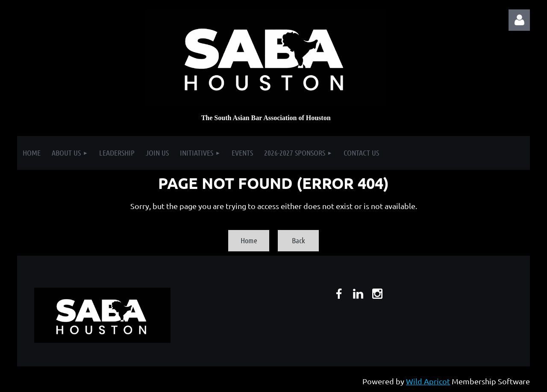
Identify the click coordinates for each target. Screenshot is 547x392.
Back (298, 240)
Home (249, 240)
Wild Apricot (428, 381)
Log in (519, 20)
